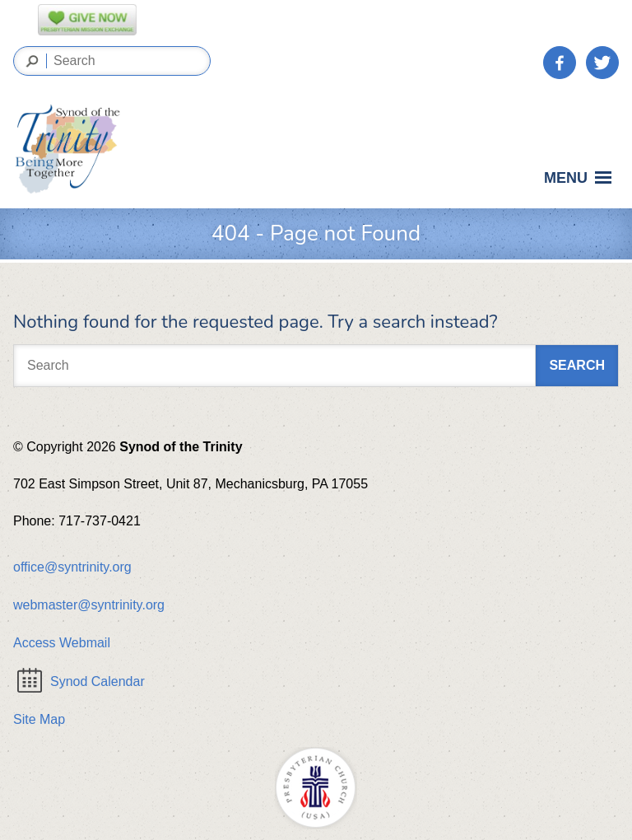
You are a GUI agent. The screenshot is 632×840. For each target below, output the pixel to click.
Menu (581, 182)
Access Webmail (62, 643)
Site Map (39, 719)
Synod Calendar (81, 681)
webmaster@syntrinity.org (89, 605)
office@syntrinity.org (72, 567)
